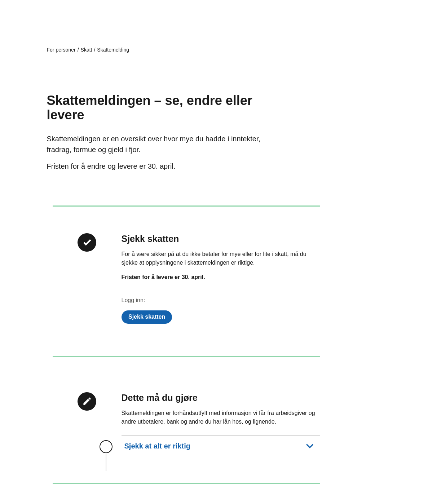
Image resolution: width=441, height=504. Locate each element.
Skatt (87, 50)
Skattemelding (113, 50)
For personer (61, 50)
